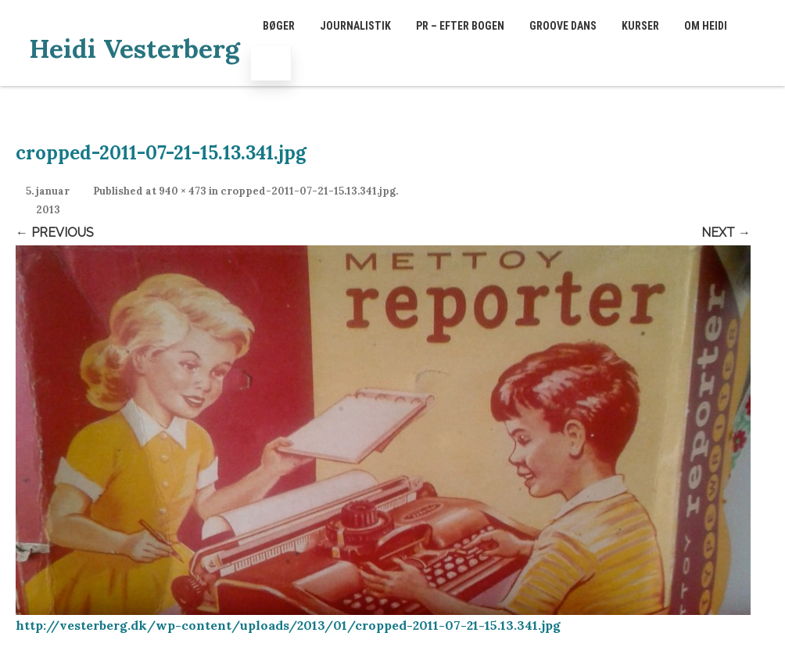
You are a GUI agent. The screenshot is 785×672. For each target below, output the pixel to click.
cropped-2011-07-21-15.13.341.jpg (308, 191)
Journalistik (355, 26)
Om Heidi (706, 26)
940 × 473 (183, 191)
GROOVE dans (563, 26)
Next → (726, 232)
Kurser (640, 26)
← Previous (55, 232)
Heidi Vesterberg (134, 48)
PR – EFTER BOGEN (460, 26)
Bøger (279, 26)
